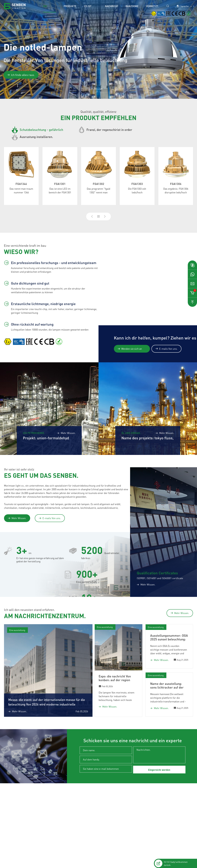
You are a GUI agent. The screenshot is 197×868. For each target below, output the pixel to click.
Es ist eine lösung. (89, 8)
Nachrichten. (111, 6)
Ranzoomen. (132, 6)
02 (17, 90)
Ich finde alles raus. (21, 75)
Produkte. (70, 6)
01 (11, 90)
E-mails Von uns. (166, 349)
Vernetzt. (152, 6)
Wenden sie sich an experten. (130, 349)
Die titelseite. (50, 8)
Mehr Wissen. (17, 518)
